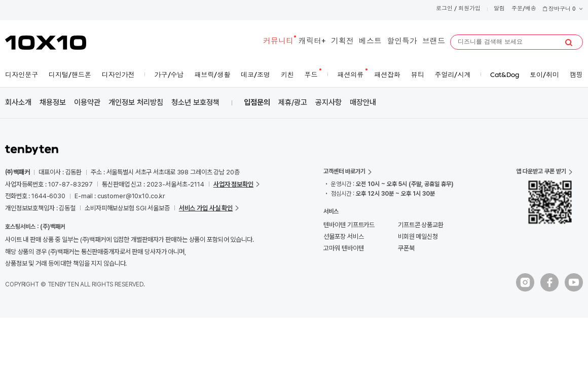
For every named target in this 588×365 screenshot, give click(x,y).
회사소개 (18, 102)
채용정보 (53, 102)
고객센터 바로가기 (344, 171)
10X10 (46, 43)
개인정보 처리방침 (136, 102)
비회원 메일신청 (418, 236)
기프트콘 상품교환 (421, 225)
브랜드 (434, 42)
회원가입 (469, 9)
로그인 (444, 9)
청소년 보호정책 (195, 102)
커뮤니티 (278, 42)
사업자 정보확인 (233, 184)
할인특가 (402, 42)
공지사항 (328, 102)
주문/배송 (524, 9)
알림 (499, 9)
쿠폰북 (406, 248)
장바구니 (563, 9)
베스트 (370, 42)
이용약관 (87, 102)
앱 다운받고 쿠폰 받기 (541, 171)
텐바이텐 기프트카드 (349, 225)
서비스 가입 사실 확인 (206, 208)
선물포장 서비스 (343, 236)
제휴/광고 (293, 102)
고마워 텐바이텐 (343, 248)
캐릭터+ (312, 42)
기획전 (342, 42)
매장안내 (363, 102)
